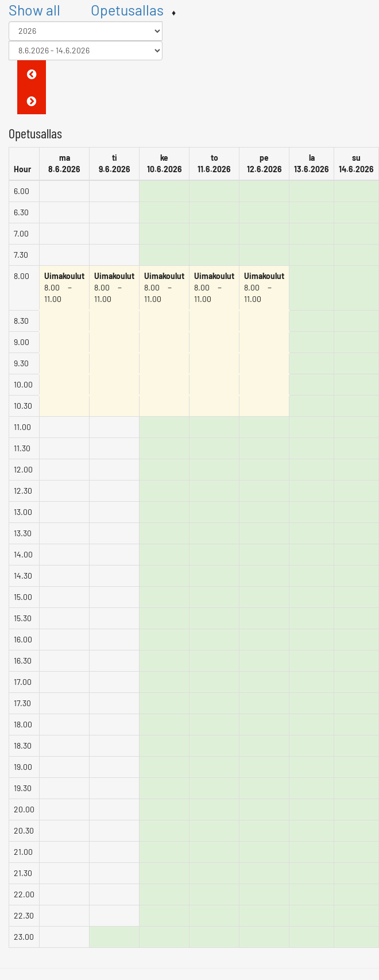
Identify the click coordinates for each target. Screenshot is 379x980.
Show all (34, 10)
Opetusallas (127, 10)
